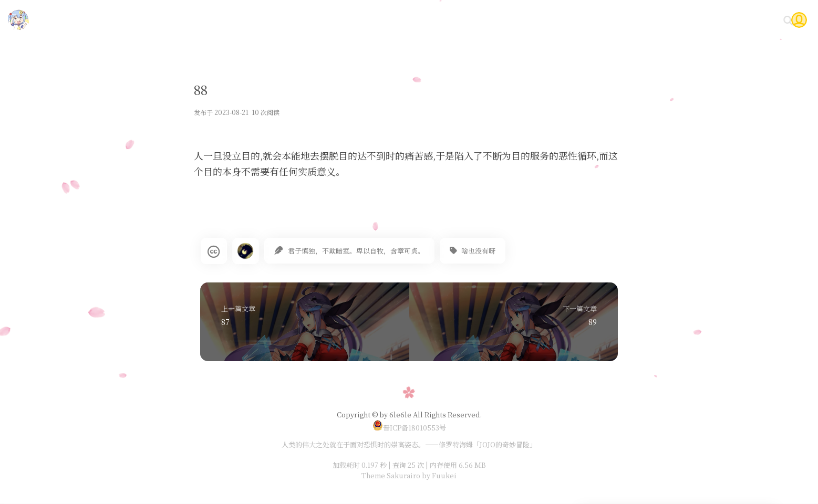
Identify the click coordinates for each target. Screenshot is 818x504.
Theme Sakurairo (391, 475)
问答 (717, 20)
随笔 (578, 20)
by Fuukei (438, 475)
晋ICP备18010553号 (409, 428)
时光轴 (645, 20)
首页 (515, 20)
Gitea (683, 20)
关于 (749, 20)
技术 (546, 20)
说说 (609, 20)
